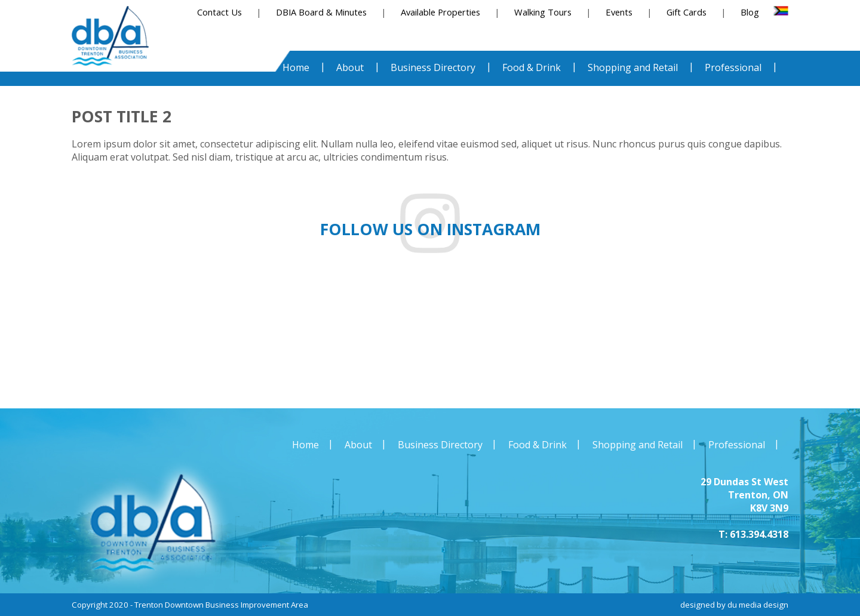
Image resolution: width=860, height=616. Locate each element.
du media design (758, 605)
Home (305, 445)
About (358, 445)
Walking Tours (543, 12)
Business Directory (440, 445)
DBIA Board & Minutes (321, 12)
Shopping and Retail (638, 445)
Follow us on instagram (430, 229)
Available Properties (440, 12)
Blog (750, 12)
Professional (737, 445)
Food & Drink (537, 445)
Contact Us (219, 12)
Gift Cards (687, 12)
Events (619, 12)
